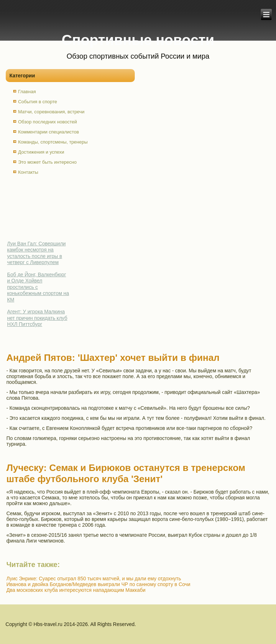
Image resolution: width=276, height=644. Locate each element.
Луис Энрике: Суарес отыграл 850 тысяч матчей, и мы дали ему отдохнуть (94, 579)
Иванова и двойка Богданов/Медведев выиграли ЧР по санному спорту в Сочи (98, 584)
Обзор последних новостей (47, 122)
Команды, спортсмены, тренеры (53, 142)
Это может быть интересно (47, 162)
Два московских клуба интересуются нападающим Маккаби (76, 590)
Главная (27, 92)
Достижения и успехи (41, 152)
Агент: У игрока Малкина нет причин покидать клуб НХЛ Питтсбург (37, 318)
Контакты (28, 172)
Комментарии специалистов (49, 132)
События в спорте (38, 102)
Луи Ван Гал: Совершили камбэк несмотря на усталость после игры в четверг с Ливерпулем (36, 253)
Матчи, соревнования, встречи (51, 112)
